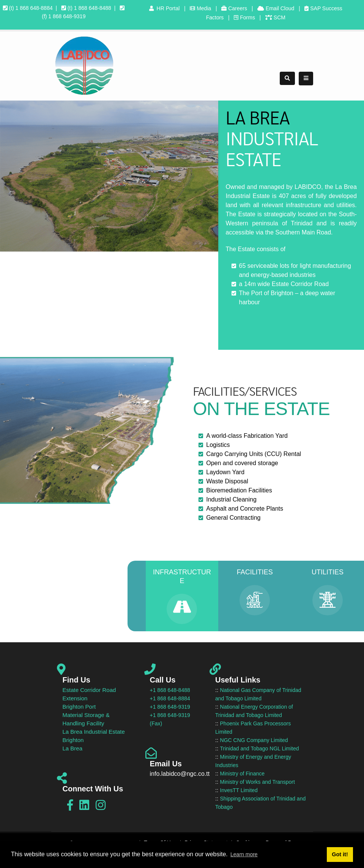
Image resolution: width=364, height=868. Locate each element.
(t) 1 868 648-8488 (86, 8)
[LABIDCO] (84, 65)
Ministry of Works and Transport (258, 782)
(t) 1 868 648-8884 (28, 8)
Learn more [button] (244, 854)
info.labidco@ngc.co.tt (180, 774)
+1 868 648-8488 (170, 690)
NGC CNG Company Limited (254, 740)
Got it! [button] (340, 854)
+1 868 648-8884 (170, 698)
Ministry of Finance (242, 774)
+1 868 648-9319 (170, 707)
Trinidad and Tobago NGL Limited (260, 748)
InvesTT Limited (239, 790)
